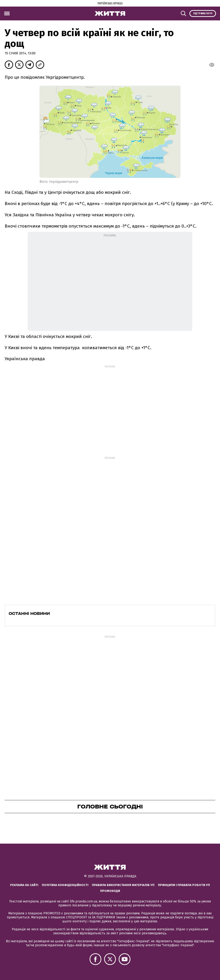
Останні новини (29, 613)
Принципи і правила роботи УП (184, 885)
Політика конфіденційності (65, 885)
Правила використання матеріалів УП (123, 885)
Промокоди (110, 891)
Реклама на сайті (24, 885)
